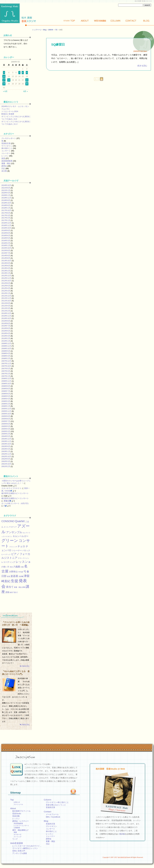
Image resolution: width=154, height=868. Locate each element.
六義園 (17, 567)
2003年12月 (6, 439)
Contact (131, 21)
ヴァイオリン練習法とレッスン (25, 848)
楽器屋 (14, 576)
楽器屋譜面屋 (7, 161)
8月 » (26, 91)
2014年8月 (6, 258)
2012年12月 (6, 276)
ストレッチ (13, 547)
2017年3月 (6, 215)
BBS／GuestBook (53, 817)
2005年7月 (6, 421)
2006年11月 (6, 381)
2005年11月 (6, 411)
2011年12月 (6, 296)
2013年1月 (6, 273)
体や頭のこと (7, 148)
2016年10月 (6, 228)
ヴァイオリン (7, 146)
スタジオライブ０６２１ (11, 488)
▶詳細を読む (25, 666)
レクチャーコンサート (21, 826)
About (85, 21)
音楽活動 (16, 816)
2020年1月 (6, 195)
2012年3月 (6, 291)
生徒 (15, 581)
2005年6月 (6, 424)
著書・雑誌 (6, 163)
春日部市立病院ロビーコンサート (15, 493)
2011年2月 (6, 311)
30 (27, 84)
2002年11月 (6, 454)
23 (27, 80)
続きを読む (142, 66)
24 (4, 84)
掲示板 (122, 834)
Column (116, 21)
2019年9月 (6, 200)
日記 (3, 168)
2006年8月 (6, 389)
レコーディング (8, 562)
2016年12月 (6, 223)
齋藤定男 (7, 501)
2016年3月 (6, 241)
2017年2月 (6, 218)
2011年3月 (6, 308)
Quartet (20, 521)
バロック (26, 550)
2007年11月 (6, 363)
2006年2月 (6, 404)
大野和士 (13, 572)
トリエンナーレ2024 (10, 111)
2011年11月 (6, 298)
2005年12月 (6, 409)
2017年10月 (6, 210)
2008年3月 (6, 356)
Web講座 (100, 21)
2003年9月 (6, 446)
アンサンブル (14, 532)
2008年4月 (6, 353)
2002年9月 (6, 459)
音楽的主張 (6, 143)
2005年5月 (6, 426)
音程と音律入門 (19, 851)
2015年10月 (6, 248)
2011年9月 (6, 303)
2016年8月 (6, 233)
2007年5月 (6, 369)
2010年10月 (6, 318)
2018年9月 (6, 205)
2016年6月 (6, 235)
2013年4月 (6, 268)
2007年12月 (6, 361)
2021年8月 (6, 188)
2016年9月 (6, 230)
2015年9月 (6, 250)
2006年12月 (6, 378)
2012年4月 (6, 288)
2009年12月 (6, 343)
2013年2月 (6, 271)
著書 (15, 832)
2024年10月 (6, 185)
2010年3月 (6, 336)
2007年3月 (6, 371)
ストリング (18, 837)
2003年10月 (6, 444)
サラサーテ (18, 834)
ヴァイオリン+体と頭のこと (57, 802)
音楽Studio (17, 814)
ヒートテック (6, 554)
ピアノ (15, 554)
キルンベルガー (21, 536)
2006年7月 (6, 391)
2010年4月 (6, 333)
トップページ (37, 30)
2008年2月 (6, 358)
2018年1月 (6, 208)
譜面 (7, 592)
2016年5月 (6, 238)
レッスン (5, 156)
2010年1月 (6, 341)
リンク (15, 839)
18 (9, 80)
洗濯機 (21, 576)
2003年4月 (6, 449)
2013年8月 (6, 266)
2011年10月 (6, 301)
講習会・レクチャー (21, 821)
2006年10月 (6, 384)
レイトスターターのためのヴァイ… (27, 846)
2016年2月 (6, 243)
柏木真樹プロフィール (21, 811)
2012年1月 (6, 293)
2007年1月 (6, 376)
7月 (56, 30)
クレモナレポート (9, 138)
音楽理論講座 (18, 823)
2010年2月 (6, 338)
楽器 (3, 158)
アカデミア (13, 527)
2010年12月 (6, 313)
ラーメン (26, 558)
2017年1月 (6, 220)
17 (4, 80)
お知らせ (17, 802)
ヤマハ (20, 558)
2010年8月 (6, 323)
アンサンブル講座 (20, 853)
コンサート (6, 151)
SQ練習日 (58, 45)
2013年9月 (6, 263)
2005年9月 (6, 416)
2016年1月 (6, 245)
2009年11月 (6, 346)
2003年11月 (6, 441)
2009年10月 (6, 348)
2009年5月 (6, 351)
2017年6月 (6, 213)
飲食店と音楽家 (8, 114)
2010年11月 (6, 316)
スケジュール (18, 804)
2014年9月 (6, 256)
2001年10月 (6, 464)
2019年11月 (6, 198)
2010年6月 (6, 328)
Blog (146, 21)
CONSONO (8, 521)
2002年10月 (6, 456)
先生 (11, 567)
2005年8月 (6, 419)
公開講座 (17, 828)
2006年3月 (6, 401)
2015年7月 (6, 253)
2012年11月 (6, 278)
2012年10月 (6, 281)
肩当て (10, 587)
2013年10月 (6, 261)
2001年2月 (6, 466)
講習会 (4, 166)
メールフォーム (52, 814)
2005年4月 (6, 429)
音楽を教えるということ (56, 805)
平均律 (21, 572)
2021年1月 (6, 190)
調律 (24, 587)
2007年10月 (6, 366)
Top (69, 21)
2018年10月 (6, 203)
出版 (22, 567)
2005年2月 (6, 434)
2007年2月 (6, 374)
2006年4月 (6, 399)
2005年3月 (6, 431)
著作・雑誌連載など (21, 830)
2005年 (51, 30)
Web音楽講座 (17, 843)
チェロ (21, 546)
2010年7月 (6, 326)
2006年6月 (6, 394)
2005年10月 (6, 414)
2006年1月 (6, 406)
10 (4, 76)
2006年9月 (6, 386)
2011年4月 (6, 306)
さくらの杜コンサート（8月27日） (16, 503)
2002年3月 (6, 461)
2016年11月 (6, 225)
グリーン (10, 540)
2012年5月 (6, 286)
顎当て (16, 592)
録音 (11, 592)
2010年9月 (6, 321)
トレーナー (6, 153)
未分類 (4, 171)
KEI (5, 506)
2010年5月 (6, 331)
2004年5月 (6, 436)
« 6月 (5, 91)
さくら (6, 527)
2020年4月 (6, 193)
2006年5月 (6, 396)
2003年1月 (6, 451)
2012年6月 (6, 283)
